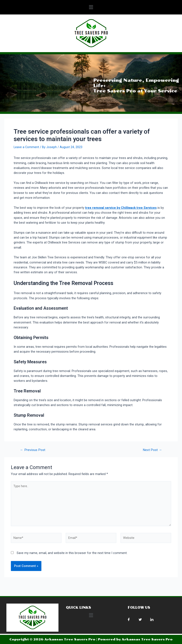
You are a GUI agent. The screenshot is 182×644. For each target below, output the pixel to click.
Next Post (152, 450)
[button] (91, 7)
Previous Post (33, 450)
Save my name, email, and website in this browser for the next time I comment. (72, 553)
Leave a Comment (26, 147)
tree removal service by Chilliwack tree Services (121, 208)
